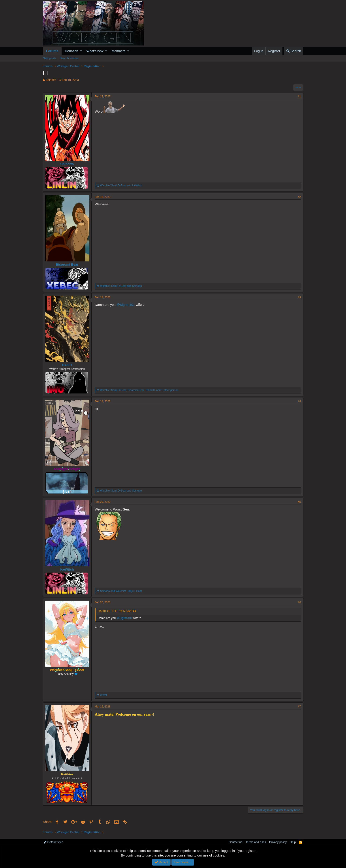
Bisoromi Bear (67, 264)
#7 (299, 707)
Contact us (235, 842)
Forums (52, 51)
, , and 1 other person (139, 390)
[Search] (294, 51)
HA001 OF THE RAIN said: (115, 611)
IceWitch (67, 569)
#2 (299, 197)
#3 (299, 297)
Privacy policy (278, 842)
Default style (53, 842)
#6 (299, 602)
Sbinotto (51, 80)
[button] (81, 51)
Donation (71, 51)
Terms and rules (256, 842)
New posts (50, 58)
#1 (299, 96)
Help (293, 842)
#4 (299, 401)
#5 (299, 502)
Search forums (69, 58)
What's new (95, 51)
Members (119, 51)
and (121, 185)
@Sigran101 (126, 305)
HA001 (67, 365)
